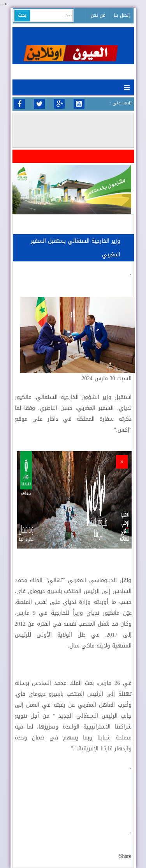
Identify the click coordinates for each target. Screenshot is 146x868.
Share (125, 856)
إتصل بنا (122, 15)
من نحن (98, 15)
